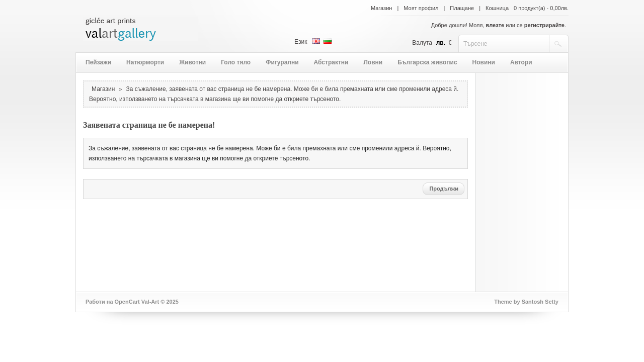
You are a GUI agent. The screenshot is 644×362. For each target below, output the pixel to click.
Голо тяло (236, 62)
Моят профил (421, 8)
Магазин (381, 8)
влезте (495, 25)
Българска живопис (427, 62)
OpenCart (127, 302)
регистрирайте (544, 25)
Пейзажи (98, 62)
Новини (484, 62)
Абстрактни (331, 62)
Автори (521, 62)
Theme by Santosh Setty (526, 302)
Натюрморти (145, 62)
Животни (192, 62)
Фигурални (282, 62)
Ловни (373, 62)
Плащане (462, 8)
